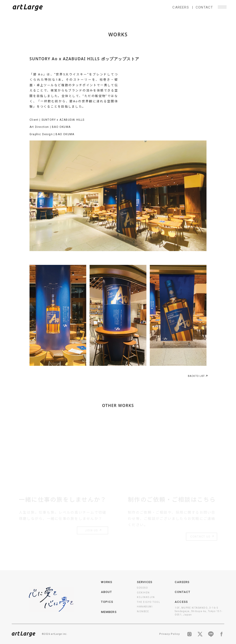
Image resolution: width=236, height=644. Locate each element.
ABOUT (106, 592)
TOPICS (107, 602)
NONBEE (143, 611)
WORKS (107, 582)
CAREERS (181, 7)
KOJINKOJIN (146, 597)
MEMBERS (109, 612)
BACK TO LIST (197, 377)
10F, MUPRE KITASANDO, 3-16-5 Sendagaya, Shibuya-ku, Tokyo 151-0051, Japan (199, 611)
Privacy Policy (170, 634)
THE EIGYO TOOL (149, 602)
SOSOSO (142, 588)
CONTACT (204, 7)
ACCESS (181, 602)
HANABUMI (145, 607)
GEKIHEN (143, 593)
